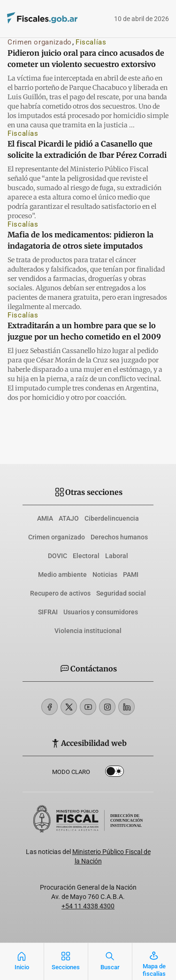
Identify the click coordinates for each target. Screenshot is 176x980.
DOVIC (57, 556)
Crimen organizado (40, 42)
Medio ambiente (62, 575)
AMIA (45, 518)
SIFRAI (48, 612)
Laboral (117, 556)
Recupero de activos (60, 593)
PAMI (131, 575)
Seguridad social (121, 593)
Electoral (86, 556)
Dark (115, 773)
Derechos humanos (119, 537)
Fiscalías (91, 42)
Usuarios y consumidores (101, 612)
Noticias (105, 575)
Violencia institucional (88, 631)
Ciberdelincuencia (112, 518)
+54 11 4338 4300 (88, 906)
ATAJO (69, 518)
